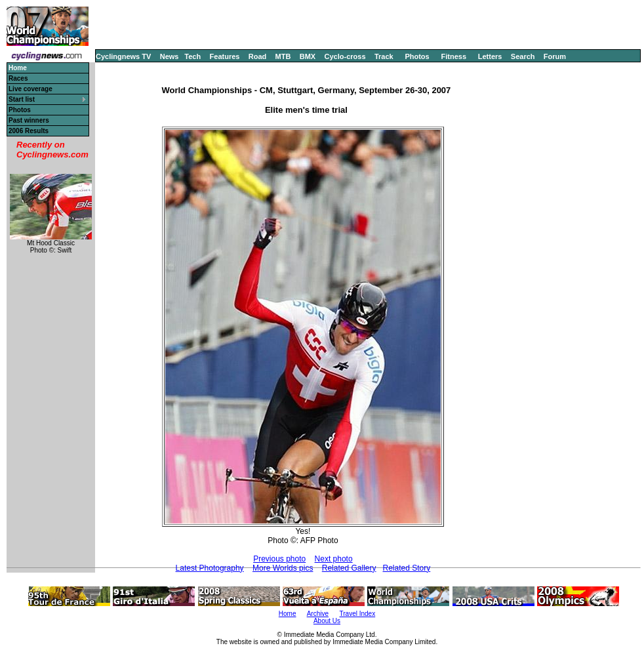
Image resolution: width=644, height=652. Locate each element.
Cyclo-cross (345, 56)
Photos (417, 56)
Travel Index (358, 614)
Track (384, 56)
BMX (308, 56)
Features (225, 56)
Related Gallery (349, 568)
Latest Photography (210, 568)
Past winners (29, 120)
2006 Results (29, 131)
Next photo (334, 559)
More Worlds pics (283, 568)
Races (18, 78)
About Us (327, 621)
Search (523, 56)
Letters (490, 56)
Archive (318, 614)
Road (258, 56)
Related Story (407, 568)
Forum (555, 56)
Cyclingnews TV (123, 56)
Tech (192, 56)
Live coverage (30, 89)
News (170, 56)
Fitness (453, 56)
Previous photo (279, 559)
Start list (22, 99)
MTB (283, 56)
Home (288, 614)
